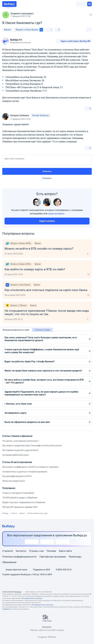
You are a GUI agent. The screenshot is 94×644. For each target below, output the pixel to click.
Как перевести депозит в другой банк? (20, 450)
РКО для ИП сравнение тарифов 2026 (20, 507)
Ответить (47, 171)
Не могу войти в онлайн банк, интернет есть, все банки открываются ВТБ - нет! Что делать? (44, 381)
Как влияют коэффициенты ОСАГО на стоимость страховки (30, 467)
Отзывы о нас (36, 551)
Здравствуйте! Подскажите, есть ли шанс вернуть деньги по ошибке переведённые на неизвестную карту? (41, 393)
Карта (62, 551)
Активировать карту (15, 413)
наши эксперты (56, 214)
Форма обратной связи (15, 570)
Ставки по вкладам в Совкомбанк (18, 493)
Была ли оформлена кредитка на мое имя (27, 422)
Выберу (5, 513)
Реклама (51, 551)
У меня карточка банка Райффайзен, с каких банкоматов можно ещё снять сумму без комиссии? (42, 351)
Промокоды (75, 557)
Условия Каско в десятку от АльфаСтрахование (25, 472)
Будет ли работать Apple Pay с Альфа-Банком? (30, 361)
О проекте (8, 551)
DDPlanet (52, 637)
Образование (9, 562)
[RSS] (61, 585)
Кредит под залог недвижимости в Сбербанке (24, 502)
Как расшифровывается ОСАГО (17, 476)
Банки (7, 30)
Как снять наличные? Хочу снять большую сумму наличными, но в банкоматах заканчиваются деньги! (41, 339)
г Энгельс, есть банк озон (18, 404)
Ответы (14, 513)
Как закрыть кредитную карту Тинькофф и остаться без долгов (32, 446)
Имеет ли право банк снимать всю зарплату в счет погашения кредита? (43, 371)
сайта (69, 551)
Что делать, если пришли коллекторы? (20, 441)
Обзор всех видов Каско (14, 481)
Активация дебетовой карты (16, 455)
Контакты (21, 551)
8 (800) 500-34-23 (62, 570)
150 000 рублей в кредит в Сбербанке (20, 498)
